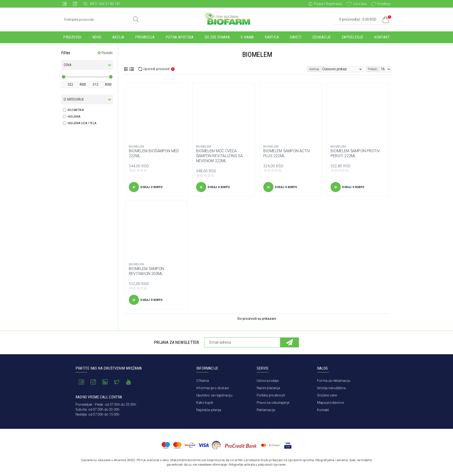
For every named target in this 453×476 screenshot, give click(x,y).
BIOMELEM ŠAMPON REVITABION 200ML (146, 271)
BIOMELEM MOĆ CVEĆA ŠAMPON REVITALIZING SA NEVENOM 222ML (219, 156)
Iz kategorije (74, 99)
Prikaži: (374, 69)
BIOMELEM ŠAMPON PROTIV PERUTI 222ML (355, 153)
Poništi (107, 53)
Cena (68, 65)
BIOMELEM (136, 146)
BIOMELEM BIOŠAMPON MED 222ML (154, 153)
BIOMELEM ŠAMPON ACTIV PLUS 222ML (287, 153)
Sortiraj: (323, 69)
